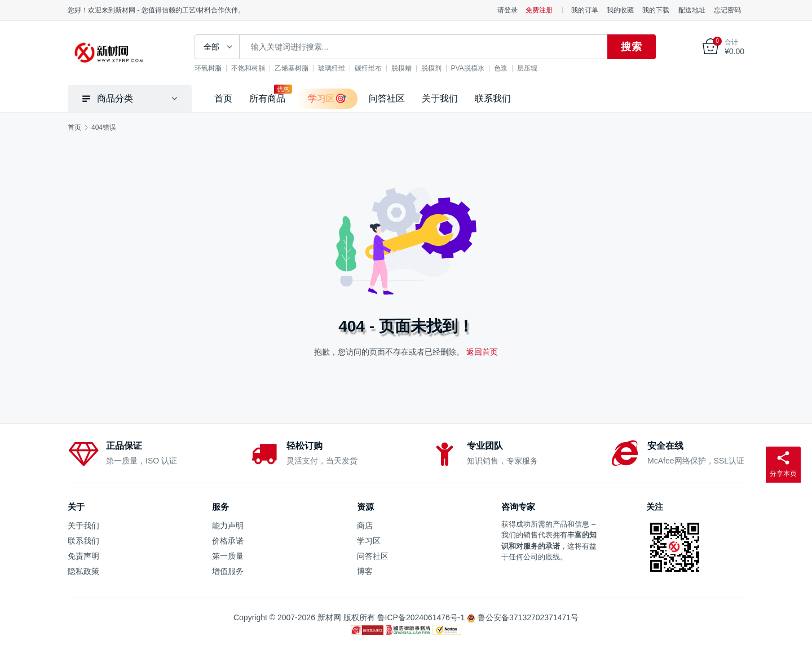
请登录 (507, 10)
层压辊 (527, 68)
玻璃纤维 (332, 68)
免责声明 (83, 556)
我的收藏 (620, 10)
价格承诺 (228, 541)
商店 (365, 526)
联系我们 (493, 98)
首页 (223, 98)
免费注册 (539, 10)
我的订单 (585, 10)
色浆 (501, 68)
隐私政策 (83, 571)
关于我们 (440, 98)
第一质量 (228, 556)
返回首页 (482, 352)
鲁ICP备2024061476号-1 (421, 617)
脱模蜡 (401, 68)
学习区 (369, 541)
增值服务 (228, 571)
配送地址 (692, 10)
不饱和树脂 (248, 68)
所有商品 (267, 98)
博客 (365, 571)
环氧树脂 (208, 68)
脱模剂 (431, 68)
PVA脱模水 (468, 68)
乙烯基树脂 (292, 68)
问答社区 (387, 98)
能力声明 (228, 526)
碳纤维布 (368, 68)
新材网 (329, 617)
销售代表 (538, 535)
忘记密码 (727, 10)
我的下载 (656, 10)
